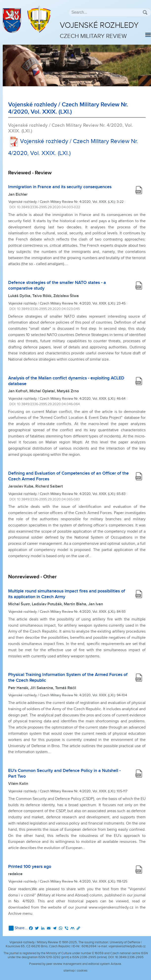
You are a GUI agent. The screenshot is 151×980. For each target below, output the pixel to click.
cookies (82, 971)
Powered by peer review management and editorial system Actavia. (75, 964)
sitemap (69, 971)
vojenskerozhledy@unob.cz (127, 946)
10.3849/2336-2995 (129, 957)
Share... (18, 928)
